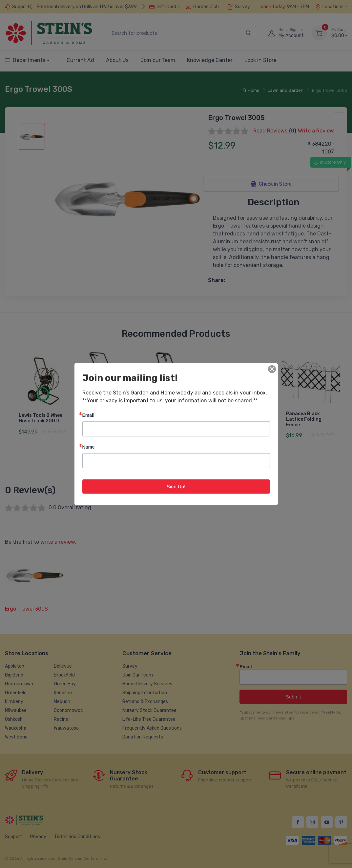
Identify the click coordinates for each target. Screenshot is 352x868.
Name (89, 446)
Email (88, 415)
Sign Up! (176, 486)
